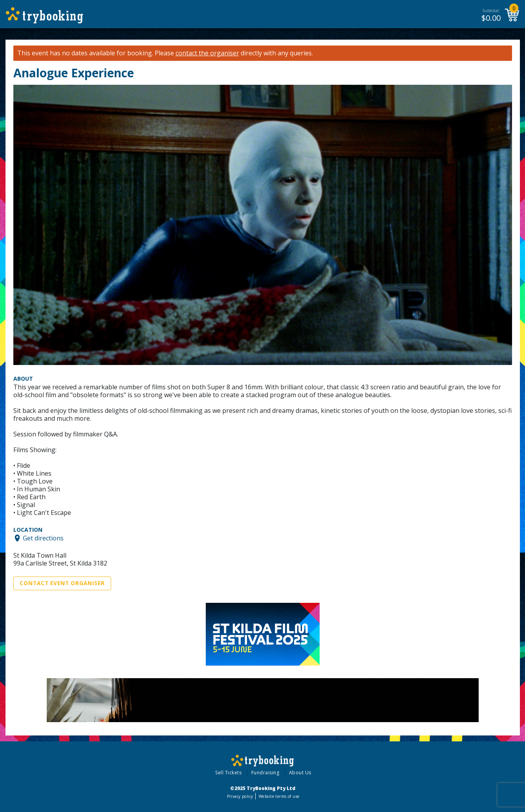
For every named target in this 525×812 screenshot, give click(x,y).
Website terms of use (279, 796)
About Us (300, 773)
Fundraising (265, 773)
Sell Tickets (228, 773)
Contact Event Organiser (62, 583)
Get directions (43, 538)
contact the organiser (207, 53)
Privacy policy (240, 796)
